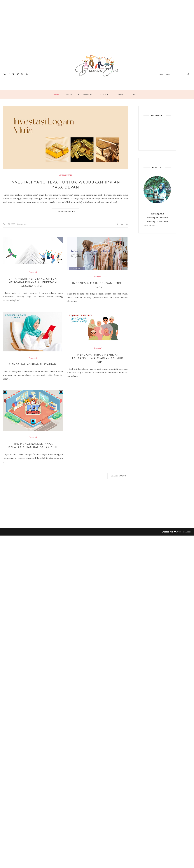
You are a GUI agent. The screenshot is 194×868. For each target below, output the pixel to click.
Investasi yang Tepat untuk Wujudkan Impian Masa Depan (65, 185)
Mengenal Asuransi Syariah (33, 364)
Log (133, 94)
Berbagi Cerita (65, 175)
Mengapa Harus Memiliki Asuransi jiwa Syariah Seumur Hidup (97, 358)
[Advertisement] (39, 31)
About (69, 94)
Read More (149, 225)
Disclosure (104, 94)
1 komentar (22, 224)
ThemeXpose (185, 532)
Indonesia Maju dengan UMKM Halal (97, 285)
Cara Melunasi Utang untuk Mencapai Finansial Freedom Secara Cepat (33, 282)
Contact (120, 94)
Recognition (85, 94)
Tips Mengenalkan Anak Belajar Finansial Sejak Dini (33, 445)
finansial (33, 273)
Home (57, 94)
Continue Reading (65, 211)
